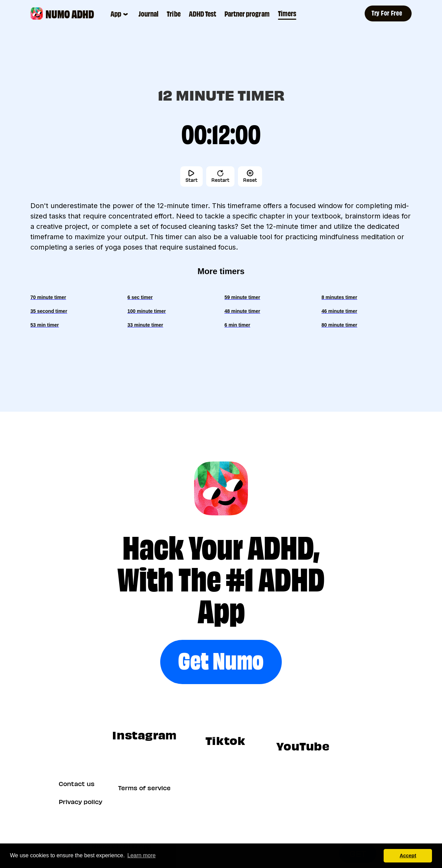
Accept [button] (408, 856)
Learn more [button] (142, 855)
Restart (220, 176)
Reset (250, 176)
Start (191, 176)
